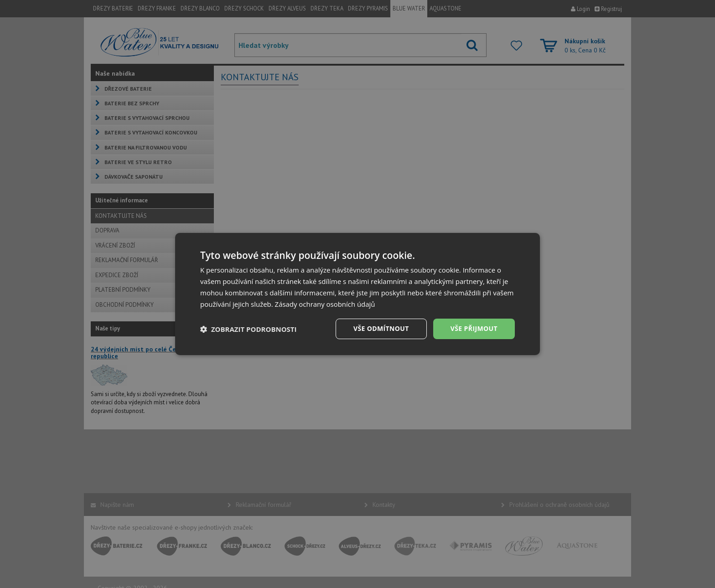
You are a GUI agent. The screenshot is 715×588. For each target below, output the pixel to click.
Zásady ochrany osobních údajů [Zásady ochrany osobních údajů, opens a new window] (325, 304)
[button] (249, 329)
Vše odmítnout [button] (381, 328)
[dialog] (357, 294)
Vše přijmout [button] (474, 328)
